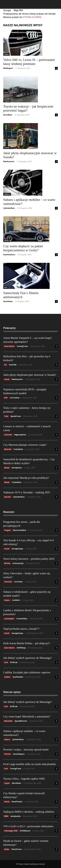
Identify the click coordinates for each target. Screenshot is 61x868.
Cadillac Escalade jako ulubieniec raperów (27, 672)
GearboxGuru (9, 254)
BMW (6, 816)
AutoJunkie (16, 816)
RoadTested (17, 802)
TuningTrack (22, 346)
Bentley (7, 563)
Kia (5, 365)
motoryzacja (18, 563)
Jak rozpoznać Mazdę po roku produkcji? (26, 478)
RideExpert (8, 68)
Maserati (8, 449)
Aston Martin (9, 346)
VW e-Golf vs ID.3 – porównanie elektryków (28, 826)
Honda (7, 802)
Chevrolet (8, 435)
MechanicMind (19, 530)
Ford (6, 662)
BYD (6, 398)
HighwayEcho (20, 435)
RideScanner (9, 161)
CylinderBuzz (9, 208)
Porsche (7, 754)
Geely (6, 241)
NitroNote (16, 783)
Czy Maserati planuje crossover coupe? (25, 445)
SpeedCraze (16, 416)
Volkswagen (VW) (11, 831)
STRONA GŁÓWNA (32, 17)
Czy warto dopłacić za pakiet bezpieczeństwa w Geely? (23, 248)
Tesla (6, 416)
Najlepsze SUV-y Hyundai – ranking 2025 (27, 492)
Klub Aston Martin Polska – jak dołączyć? (27, 643)
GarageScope (17, 549)
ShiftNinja (21, 648)
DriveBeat (8, 115)
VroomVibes (22, 619)
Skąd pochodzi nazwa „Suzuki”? (21, 629)
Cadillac (7, 677)
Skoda (7, 849)
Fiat (6, 287)
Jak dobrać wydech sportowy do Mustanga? (27, 658)
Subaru (7, 194)
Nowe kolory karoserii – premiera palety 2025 (29, 559)
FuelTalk (13, 365)
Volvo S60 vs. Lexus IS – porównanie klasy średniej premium (29, 62)
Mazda (7, 468)
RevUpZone (17, 468)
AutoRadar (8, 301)
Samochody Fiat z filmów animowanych (21, 295)
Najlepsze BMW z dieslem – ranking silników (29, 812)
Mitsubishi (8, 721)
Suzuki (7, 148)
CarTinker (19, 582)
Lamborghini (9, 619)
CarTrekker (15, 398)
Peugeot (7, 530)
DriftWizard (25, 831)
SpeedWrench (21, 721)
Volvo (6, 54)
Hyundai (7, 497)
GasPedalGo (18, 677)
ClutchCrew (16, 849)
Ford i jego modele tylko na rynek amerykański (29, 764)
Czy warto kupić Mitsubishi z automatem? (27, 717)
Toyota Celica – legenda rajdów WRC (24, 779)
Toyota (7, 101)
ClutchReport (19, 754)
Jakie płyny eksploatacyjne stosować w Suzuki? (30, 375)
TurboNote (18, 449)
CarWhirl (16, 600)
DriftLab (14, 662)
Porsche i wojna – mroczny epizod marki (26, 750)
